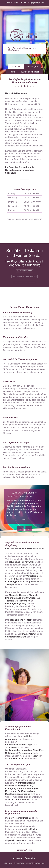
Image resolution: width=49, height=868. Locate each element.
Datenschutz (31, 858)
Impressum (18, 858)
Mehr (25, 520)
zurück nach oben (24, 850)
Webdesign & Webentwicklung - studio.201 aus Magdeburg (24, 863)
